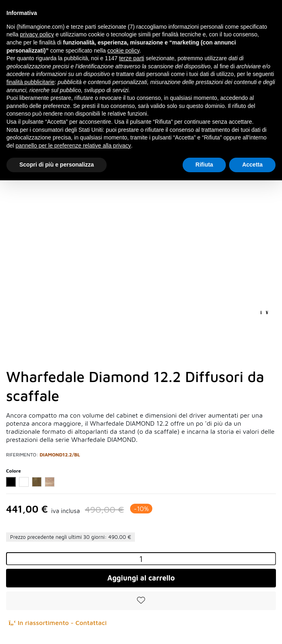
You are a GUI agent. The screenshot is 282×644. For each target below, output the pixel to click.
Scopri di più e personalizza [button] (57, 165)
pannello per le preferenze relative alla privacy (74, 146)
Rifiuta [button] (204, 165)
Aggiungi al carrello (141, 578)
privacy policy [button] (37, 34)
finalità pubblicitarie (31, 82)
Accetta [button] (252, 165)
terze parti (132, 58)
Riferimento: (22, 455)
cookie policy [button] (123, 51)
